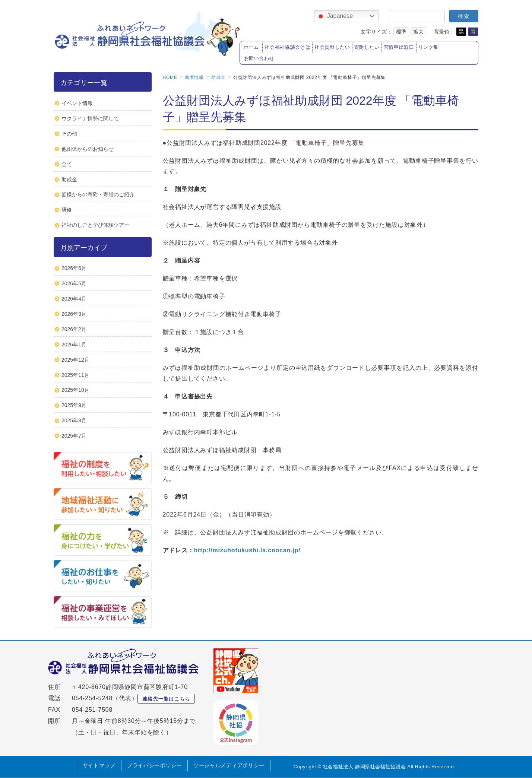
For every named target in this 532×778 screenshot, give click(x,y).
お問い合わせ (259, 58)
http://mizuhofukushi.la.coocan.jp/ (247, 550)
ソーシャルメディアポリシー (229, 765)
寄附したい (367, 47)
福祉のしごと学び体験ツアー (95, 225)
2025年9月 (74, 405)
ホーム (251, 47)
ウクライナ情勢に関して (90, 118)
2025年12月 (75, 360)
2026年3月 (74, 314)
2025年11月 (75, 375)
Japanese (335, 16)
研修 (67, 210)
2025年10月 (75, 390)
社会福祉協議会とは (287, 47)
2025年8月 (74, 420)
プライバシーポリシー (154, 765)
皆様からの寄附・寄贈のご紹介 (98, 194)
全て (67, 164)
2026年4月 (74, 299)
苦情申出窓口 (399, 47)
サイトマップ (99, 765)
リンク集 (429, 47)
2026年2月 (74, 329)
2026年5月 (74, 283)
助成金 (69, 180)
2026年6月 (74, 268)
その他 (69, 134)
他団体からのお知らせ (88, 149)
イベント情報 (77, 103)
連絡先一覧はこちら (166, 699)
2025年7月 (74, 436)
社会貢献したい (332, 47)
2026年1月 (74, 344)
